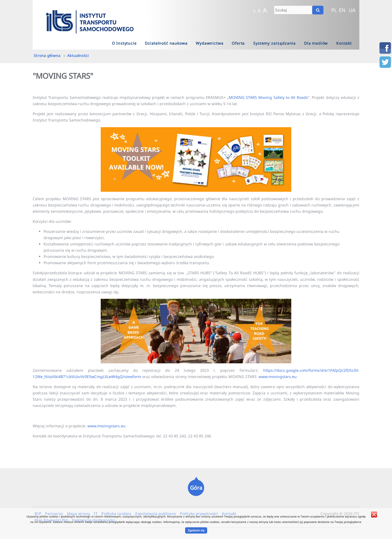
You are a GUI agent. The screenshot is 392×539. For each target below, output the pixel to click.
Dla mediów (316, 43)
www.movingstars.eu (278, 377)
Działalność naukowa (166, 43)
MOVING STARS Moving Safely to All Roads (268, 97)
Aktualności (78, 56)
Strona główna (47, 56)
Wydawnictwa (209, 43)
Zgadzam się (196, 530)
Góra (196, 488)
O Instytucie (124, 43)
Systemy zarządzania (274, 43)
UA (352, 10)
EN (342, 10)
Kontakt (344, 43)
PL (334, 10)
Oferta (238, 43)
